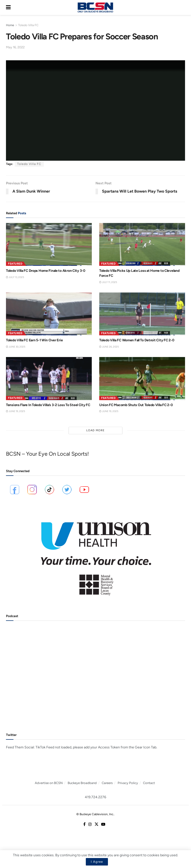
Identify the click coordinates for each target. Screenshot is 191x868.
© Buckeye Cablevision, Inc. (95, 814)
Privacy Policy (128, 783)
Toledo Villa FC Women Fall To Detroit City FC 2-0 (137, 340)
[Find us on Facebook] (84, 825)
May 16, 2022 (15, 47)
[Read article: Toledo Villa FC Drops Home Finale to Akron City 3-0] (49, 245)
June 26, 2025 (109, 347)
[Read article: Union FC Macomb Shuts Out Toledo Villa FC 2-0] (142, 379)
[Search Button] (183, 7)
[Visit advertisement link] (95, 555)
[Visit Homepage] (95, 7)
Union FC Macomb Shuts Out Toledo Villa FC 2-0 (136, 405)
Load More (95, 430)
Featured (15, 264)
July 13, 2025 (15, 277)
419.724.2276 (95, 797)
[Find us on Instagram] (90, 825)
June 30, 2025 (16, 347)
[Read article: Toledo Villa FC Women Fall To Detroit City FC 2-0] (142, 314)
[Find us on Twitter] (96, 825)
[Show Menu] (8, 7)
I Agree (97, 862)
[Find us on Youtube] (103, 825)
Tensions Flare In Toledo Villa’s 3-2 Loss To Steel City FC (48, 405)
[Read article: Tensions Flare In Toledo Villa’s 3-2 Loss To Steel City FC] (49, 379)
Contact (149, 783)
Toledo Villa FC (28, 25)
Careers (107, 783)
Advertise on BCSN (49, 783)
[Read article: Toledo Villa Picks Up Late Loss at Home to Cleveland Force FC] (142, 245)
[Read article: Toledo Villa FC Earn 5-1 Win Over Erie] (49, 314)
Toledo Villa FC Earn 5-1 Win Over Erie (34, 340)
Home (10, 25)
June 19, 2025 (16, 411)
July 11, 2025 (108, 282)
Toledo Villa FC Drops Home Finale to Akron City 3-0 (46, 271)
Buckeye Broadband (82, 783)
